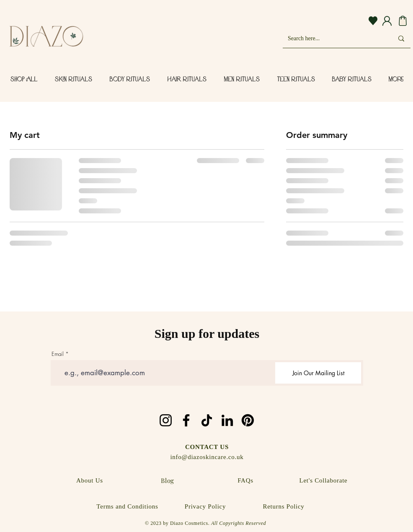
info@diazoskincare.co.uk (207, 457)
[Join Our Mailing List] (318, 373)
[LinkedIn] (227, 420)
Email (58, 354)
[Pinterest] (248, 420)
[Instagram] (166, 420)
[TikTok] (207, 420)
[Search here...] (334, 38)
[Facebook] (186, 420)
